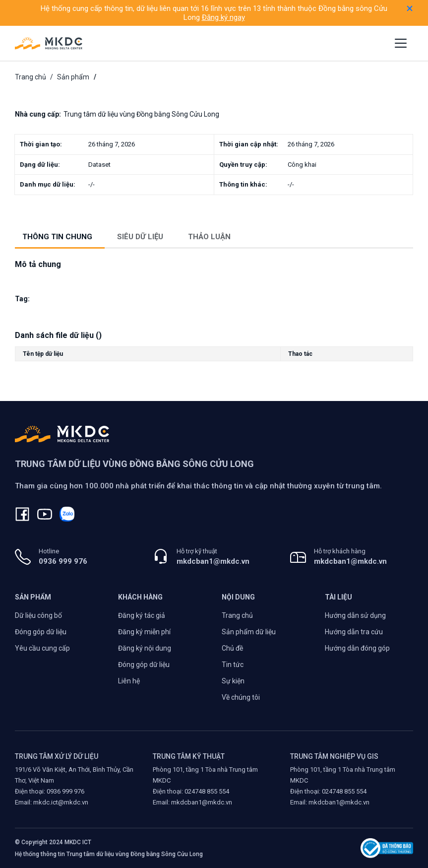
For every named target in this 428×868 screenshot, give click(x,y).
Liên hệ (129, 681)
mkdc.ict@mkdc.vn (61, 802)
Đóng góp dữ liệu (41, 632)
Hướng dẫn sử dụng (355, 615)
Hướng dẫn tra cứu (354, 632)
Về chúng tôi (241, 697)
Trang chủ (31, 77)
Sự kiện (233, 681)
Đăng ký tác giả (142, 615)
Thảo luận (209, 237)
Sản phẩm (73, 77)
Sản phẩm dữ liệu (249, 632)
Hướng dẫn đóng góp (357, 648)
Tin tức (233, 665)
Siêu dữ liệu (140, 237)
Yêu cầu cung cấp (42, 648)
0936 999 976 (63, 561)
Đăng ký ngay (223, 17)
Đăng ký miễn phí (144, 632)
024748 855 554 (207, 791)
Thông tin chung (57, 237)
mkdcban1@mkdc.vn (213, 561)
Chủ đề (232, 648)
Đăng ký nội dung (145, 648)
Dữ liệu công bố (38, 615)
